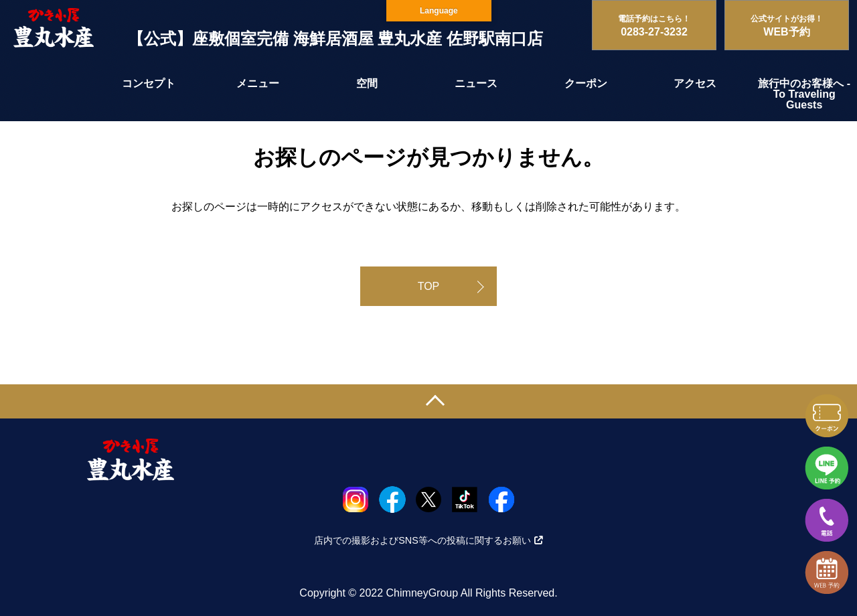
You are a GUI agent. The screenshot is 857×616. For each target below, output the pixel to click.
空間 (367, 83)
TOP (429, 286)
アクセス (695, 83)
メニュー (258, 83)
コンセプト (149, 83)
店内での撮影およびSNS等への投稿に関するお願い (428, 540)
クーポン (586, 83)
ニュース (476, 83)
